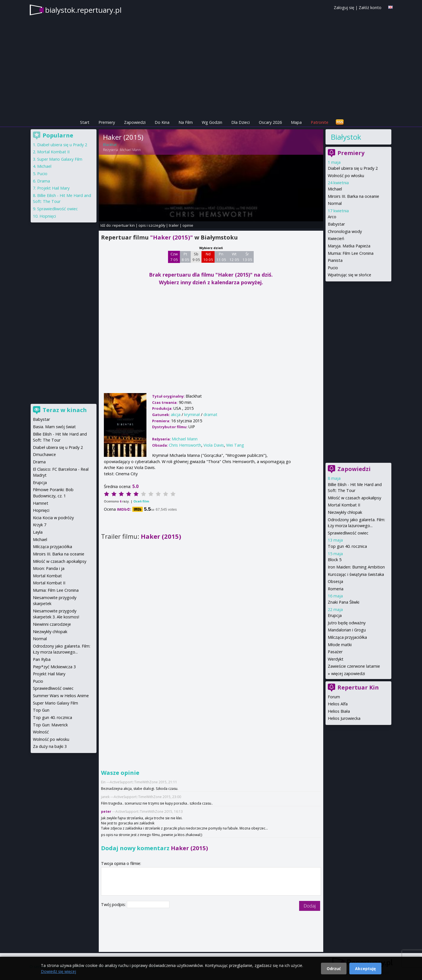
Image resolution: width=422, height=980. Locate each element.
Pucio (333, 268)
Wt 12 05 (234, 257)
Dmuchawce (44, 454)
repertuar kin (124, 225)
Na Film (186, 122)
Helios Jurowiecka (344, 718)
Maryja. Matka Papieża (349, 246)
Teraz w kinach (65, 410)
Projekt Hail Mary (53, 188)
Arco (332, 217)
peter (106, 812)
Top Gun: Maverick (50, 725)
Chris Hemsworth (185, 445)
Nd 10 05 (208, 257)
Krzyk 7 (40, 525)
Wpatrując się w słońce (349, 275)
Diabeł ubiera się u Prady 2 (353, 168)
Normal (335, 203)
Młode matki (340, 645)
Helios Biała (339, 711)
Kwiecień (336, 238)
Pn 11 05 (221, 257)
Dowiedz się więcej (58, 971)
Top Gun (41, 710)
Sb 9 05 (196, 257)
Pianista (335, 260)
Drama (44, 181)
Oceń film (141, 501)
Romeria (336, 589)
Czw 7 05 (174, 257)
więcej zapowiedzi (348, 674)
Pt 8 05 (185, 257)
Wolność (41, 732)
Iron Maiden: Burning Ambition (356, 567)
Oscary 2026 (270, 122)
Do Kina (162, 122)
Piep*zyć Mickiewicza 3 (54, 667)
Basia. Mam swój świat (54, 427)
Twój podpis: (114, 904)
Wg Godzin (212, 122)
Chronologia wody (345, 231)
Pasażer (335, 652)
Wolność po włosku (346, 176)
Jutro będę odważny (347, 623)
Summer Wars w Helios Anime (61, 696)
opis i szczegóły (152, 225)
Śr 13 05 (247, 257)
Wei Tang (235, 445)
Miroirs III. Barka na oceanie (353, 196)
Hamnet (41, 503)
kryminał (192, 414)
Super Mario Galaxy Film (60, 159)
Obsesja (335, 581)
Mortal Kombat (47, 576)
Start (85, 122)
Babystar (336, 224)
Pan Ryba (42, 659)
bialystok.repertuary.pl (83, 10)
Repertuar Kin (358, 687)
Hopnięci (48, 216)
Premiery (107, 122)
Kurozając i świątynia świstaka (356, 574)
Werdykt (336, 659)
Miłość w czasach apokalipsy (354, 498)
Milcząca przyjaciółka (347, 637)
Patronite (320, 122)
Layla (38, 532)
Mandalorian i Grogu (347, 630)
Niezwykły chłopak (345, 512)
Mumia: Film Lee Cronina (351, 253)
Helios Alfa (338, 704)
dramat (210, 414)
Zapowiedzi (135, 122)
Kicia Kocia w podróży (53, 518)
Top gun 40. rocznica (347, 546)
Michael (335, 189)
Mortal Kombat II (344, 505)
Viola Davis (214, 445)
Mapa (296, 122)
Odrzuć (334, 969)
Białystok (346, 137)
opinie (188, 225)
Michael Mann (130, 150)
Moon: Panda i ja (49, 568)
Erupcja (335, 615)
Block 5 (335, 560)
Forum (334, 697)
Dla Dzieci (241, 122)
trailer (174, 225)
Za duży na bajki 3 (50, 746)
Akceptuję (365, 969)
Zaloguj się (344, 8)
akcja (176, 414)
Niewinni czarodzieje (52, 624)
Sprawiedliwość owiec (348, 533)
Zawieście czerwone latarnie (354, 666)
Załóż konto (370, 8)
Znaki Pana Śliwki (344, 602)
